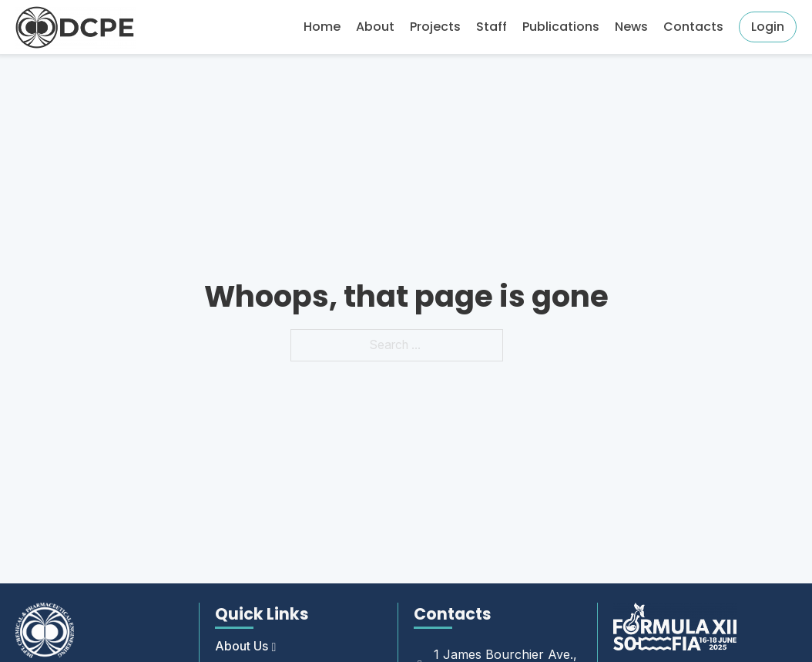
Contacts (693, 27)
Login (768, 27)
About (375, 27)
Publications (561, 27)
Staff (492, 27)
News (631, 27)
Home (322, 27)
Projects (435, 27)
